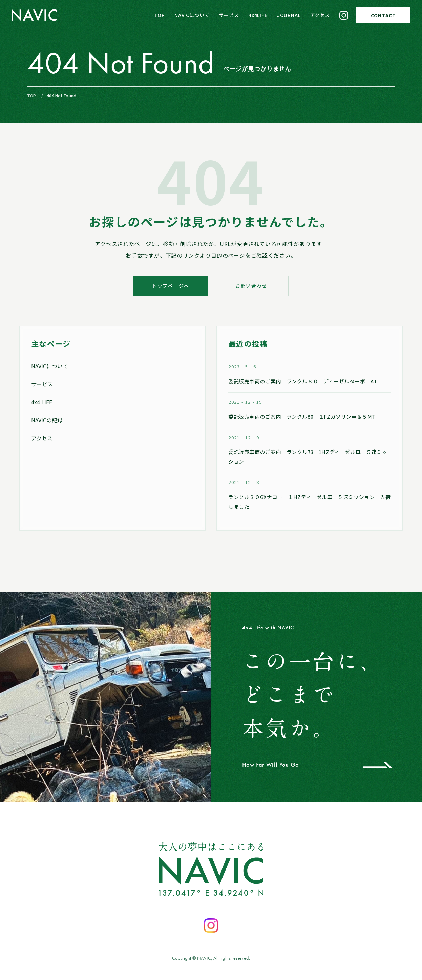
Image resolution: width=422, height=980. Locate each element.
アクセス (320, 15)
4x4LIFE (258, 15)
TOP (159, 15)
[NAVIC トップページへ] (34, 15)
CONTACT (383, 15)
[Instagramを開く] (211, 925)
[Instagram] (344, 15)
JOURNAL (289, 15)
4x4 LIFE (42, 402)
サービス (229, 15)
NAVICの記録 (47, 420)
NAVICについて (192, 15)
